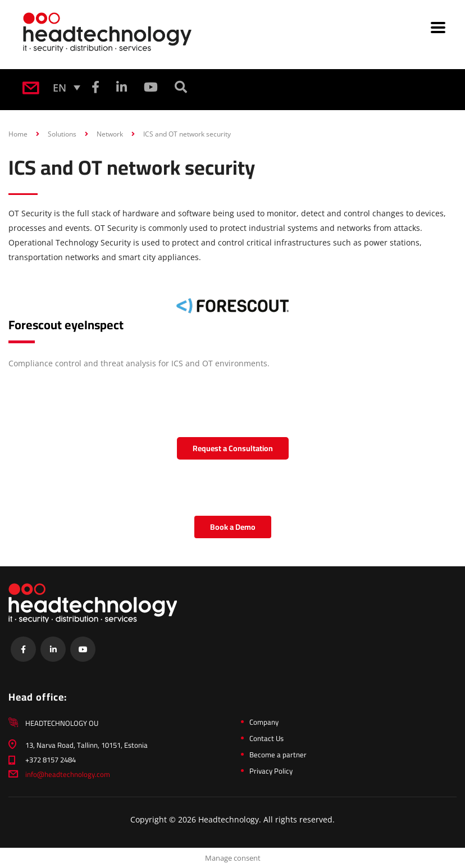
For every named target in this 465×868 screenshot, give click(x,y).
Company (264, 722)
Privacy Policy (271, 771)
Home (18, 134)
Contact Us (266, 738)
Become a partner (278, 755)
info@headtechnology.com (68, 774)
